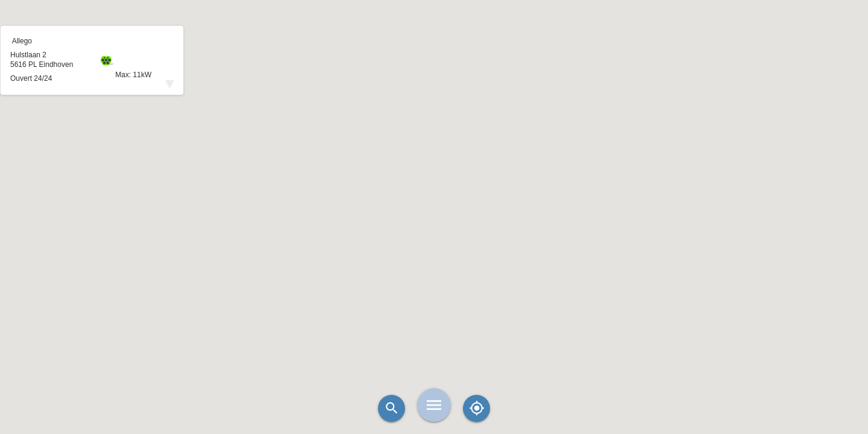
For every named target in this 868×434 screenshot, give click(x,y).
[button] (434, 187)
